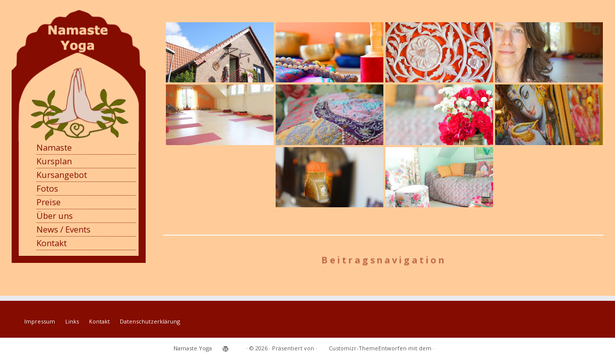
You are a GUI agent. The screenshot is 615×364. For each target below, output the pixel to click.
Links (72, 321)
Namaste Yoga (193, 348)
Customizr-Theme (354, 348)
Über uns (55, 216)
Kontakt (52, 243)
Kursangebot (62, 175)
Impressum (40, 321)
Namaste (54, 147)
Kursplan (54, 161)
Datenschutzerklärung (150, 321)
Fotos (47, 188)
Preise (49, 202)
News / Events (63, 229)
